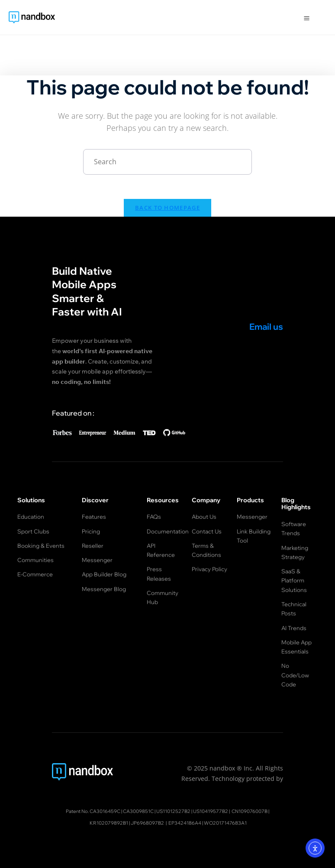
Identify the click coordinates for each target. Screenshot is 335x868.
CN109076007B (250, 798)
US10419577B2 (211, 798)
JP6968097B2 (147, 810)
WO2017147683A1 (225, 810)
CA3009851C (138, 798)
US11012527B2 (173, 798)
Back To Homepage (167, 209)
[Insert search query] (167, 162)
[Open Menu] (307, 17)
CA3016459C (105, 798)
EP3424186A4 (185, 810)
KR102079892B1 (109, 810)
